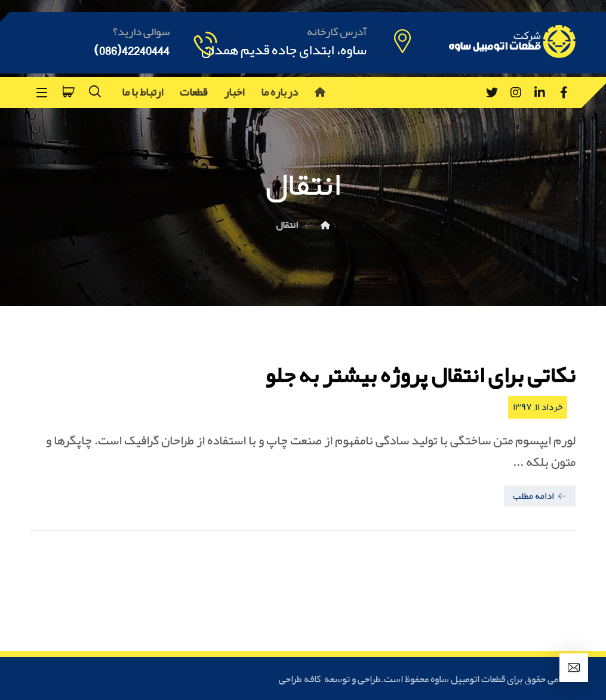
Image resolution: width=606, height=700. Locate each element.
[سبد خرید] (69, 90)
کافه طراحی (301, 679)
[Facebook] (564, 93)
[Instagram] (516, 93)
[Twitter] (492, 93)
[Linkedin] (540, 93)
